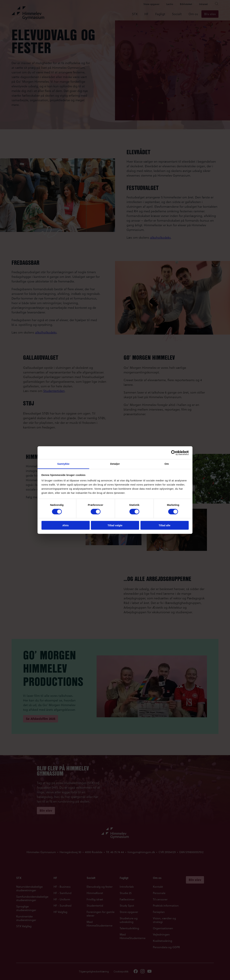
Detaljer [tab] (115, 464)
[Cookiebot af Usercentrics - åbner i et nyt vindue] (174, 453)
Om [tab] (167, 464)
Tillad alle (164, 525)
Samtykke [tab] (63, 464)
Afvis (66, 525)
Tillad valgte (115, 525)
